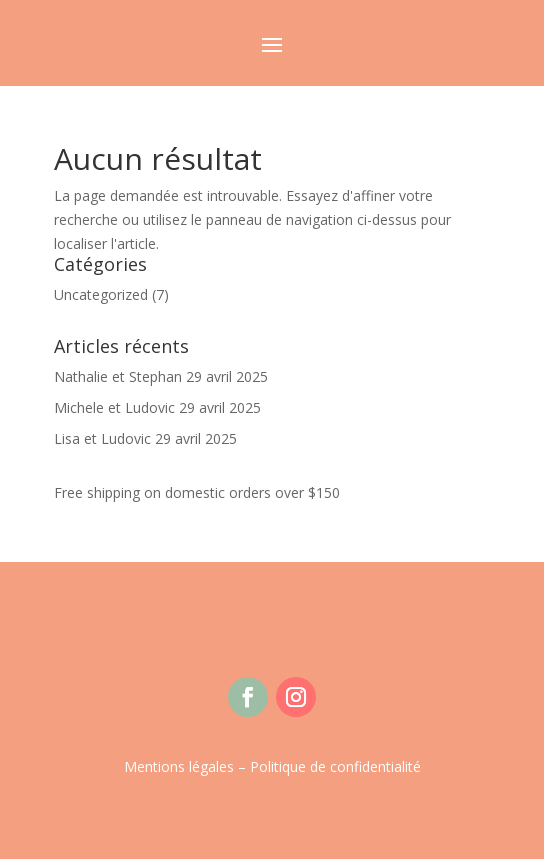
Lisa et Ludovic (102, 438)
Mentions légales (179, 766)
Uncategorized (101, 294)
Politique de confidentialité (335, 766)
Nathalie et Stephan (118, 376)
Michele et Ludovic (114, 407)
